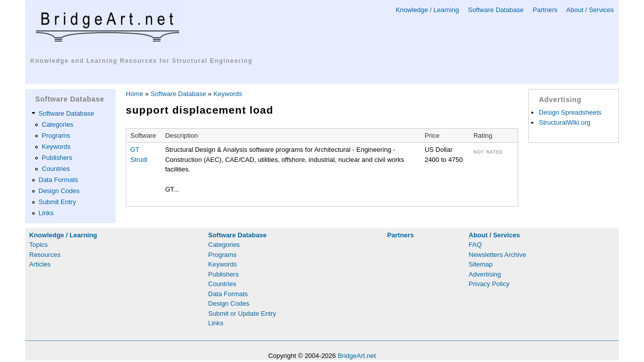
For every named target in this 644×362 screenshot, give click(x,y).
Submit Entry (57, 202)
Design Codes (59, 191)
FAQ (475, 245)
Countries (56, 169)
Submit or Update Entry (242, 313)
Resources (45, 255)
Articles (40, 264)
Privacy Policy (489, 284)
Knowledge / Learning (427, 10)
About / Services (590, 10)
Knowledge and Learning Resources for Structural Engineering (141, 61)
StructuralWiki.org (565, 122)
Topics (38, 245)
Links (46, 213)
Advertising (485, 274)
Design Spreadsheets (570, 112)
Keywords (56, 147)
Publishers (57, 158)
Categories (58, 124)
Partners (545, 10)
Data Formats (59, 180)
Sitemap (481, 264)
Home (135, 94)
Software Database (496, 10)
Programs (56, 135)
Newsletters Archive (498, 255)
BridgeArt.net (357, 356)
